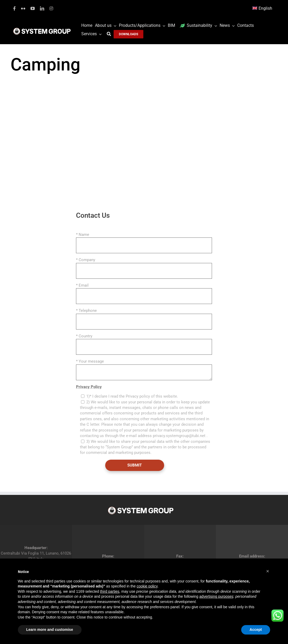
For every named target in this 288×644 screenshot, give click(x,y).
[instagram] (51, 8)
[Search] (110, 34)
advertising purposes (216, 596)
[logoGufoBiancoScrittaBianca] (42, 29)
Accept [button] (256, 630)
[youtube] (33, 8)
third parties (110, 591)
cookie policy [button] (147, 586)
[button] (268, 571)
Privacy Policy (89, 387)
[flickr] (23, 8)
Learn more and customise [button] (50, 630)
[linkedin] (42, 8)
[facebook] (14, 8)
